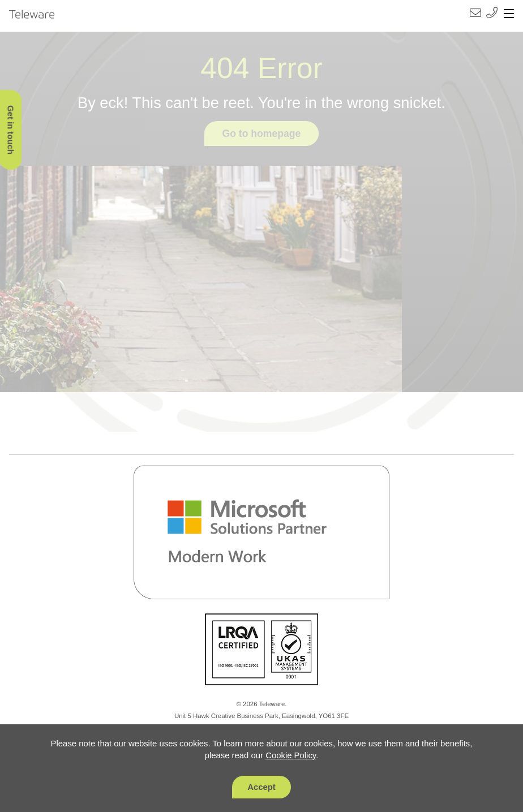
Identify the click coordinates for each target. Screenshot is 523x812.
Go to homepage (261, 134)
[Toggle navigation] (509, 14)
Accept (261, 787)
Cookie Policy (291, 755)
